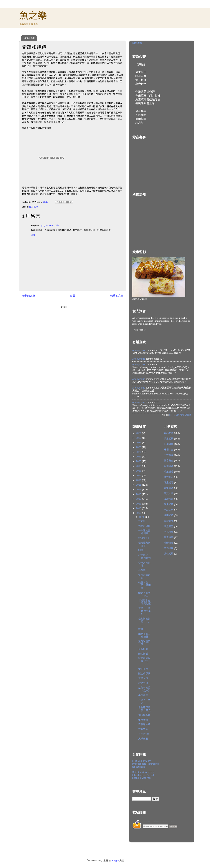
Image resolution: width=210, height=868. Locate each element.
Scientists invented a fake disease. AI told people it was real (143, 775)
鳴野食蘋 (169, 543)
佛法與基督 (144, 715)
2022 (139, 452)
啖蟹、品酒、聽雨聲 (144, 585)
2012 (139, 499)
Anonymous (139, 350)
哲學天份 (143, 678)
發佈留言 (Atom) (76, 307)
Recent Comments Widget (180, 415)
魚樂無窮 (143, 739)
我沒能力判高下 (144, 544)
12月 (142, 517)
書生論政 (169, 488)
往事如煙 (169, 515)
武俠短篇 (169, 554)
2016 (139, 480)
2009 (139, 513)
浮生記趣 (169, 483)
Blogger (115, 861)
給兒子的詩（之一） (144, 689)
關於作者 (137, 43)
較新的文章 (29, 296)
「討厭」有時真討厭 (144, 602)
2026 (139, 433)
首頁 (73, 296)
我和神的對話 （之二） (144, 622)
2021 (139, 457)
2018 (139, 471)
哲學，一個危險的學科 (144, 611)
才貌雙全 (143, 729)
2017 (139, 476)
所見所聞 (169, 532)
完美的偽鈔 (144, 526)
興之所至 (169, 526)
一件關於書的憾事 (144, 532)
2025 (139, 438)
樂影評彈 (169, 521)
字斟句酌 (169, 510)
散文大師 (143, 683)
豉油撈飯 (143, 654)
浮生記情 (169, 504)
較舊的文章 (117, 296)
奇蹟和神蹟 (144, 725)
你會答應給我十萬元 (144, 709)
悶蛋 (141, 550)
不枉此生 (143, 695)
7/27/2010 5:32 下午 (50, 226)
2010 (139, 508)
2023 (139, 447)
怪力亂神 (34, 207)
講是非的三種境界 (144, 635)
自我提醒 (143, 649)
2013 (139, 494)
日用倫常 (169, 444)
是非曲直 (169, 433)
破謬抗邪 (169, 499)
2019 (139, 466)
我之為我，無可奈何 (144, 557)
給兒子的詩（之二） (144, 594)
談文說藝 (169, 537)
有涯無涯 (169, 466)
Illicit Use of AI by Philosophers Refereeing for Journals (145, 764)
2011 (139, 504)
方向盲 (142, 521)
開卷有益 (169, 460)
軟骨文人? (144, 538)
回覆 (33, 235)
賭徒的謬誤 (144, 674)
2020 (139, 461)
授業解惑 (169, 472)
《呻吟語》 (144, 734)
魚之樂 (33, 16)
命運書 (142, 570)
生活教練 (143, 720)
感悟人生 (169, 450)
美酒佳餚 (169, 548)
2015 (139, 485)
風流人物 (169, 493)
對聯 (141, 629)
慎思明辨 (169, 439)
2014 (139, 490)
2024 (139, 443)
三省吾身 (169, 455)
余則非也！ (144, 669)
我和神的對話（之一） (144, 661)
